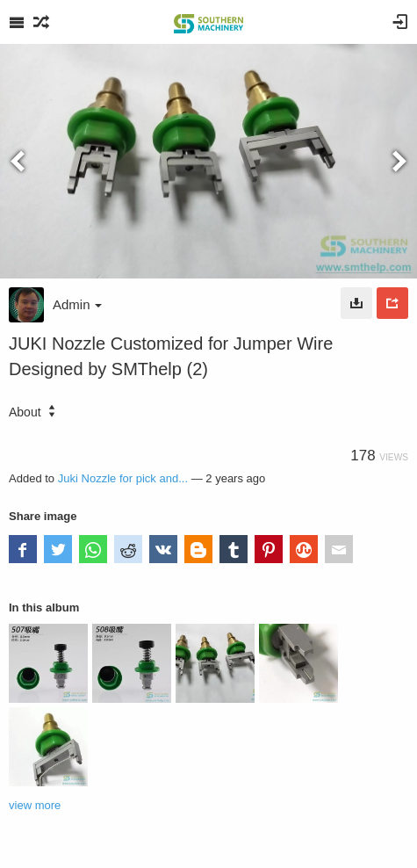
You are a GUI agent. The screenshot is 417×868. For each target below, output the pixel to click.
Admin (77, 304)
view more (35, 805)
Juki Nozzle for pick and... (123, 478)
